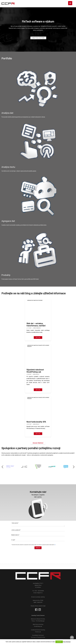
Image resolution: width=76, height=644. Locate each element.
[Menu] (70, 3)
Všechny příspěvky (38, 443)
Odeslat (38, 548)
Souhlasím (59, 642)
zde (55, 545)
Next (73, 467)
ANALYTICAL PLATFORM (38, 38)
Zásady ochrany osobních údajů (38, 606)
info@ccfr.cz (40, 593)
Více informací (67, 642)
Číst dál (38, 338)
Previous (3, 467)
